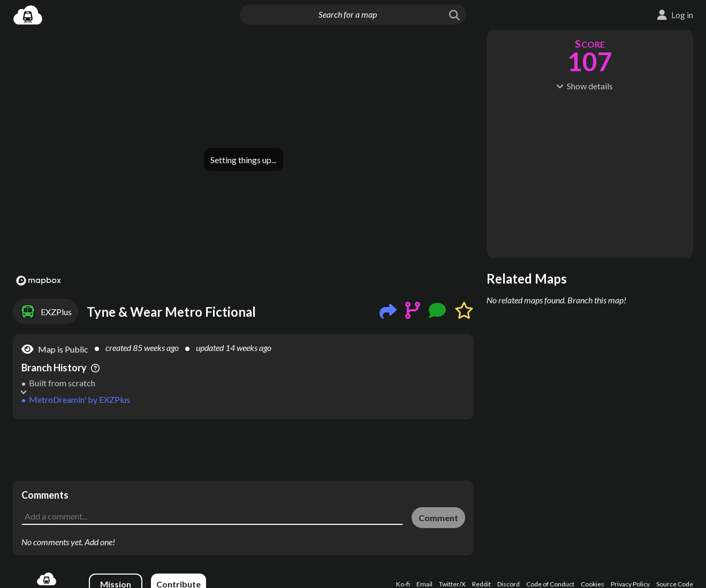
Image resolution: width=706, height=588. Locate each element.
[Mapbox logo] (39, 281)
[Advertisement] (243, 450)
